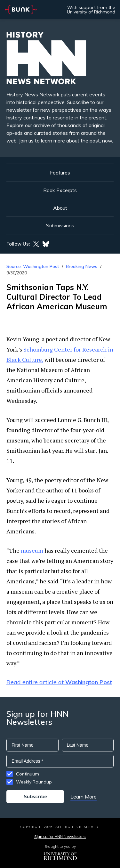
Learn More (84, 797)
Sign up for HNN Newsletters (60, 836)
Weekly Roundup (34, 782)
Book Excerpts (60, 190)
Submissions (60, 225)
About (60, 208)
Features (60, 173)
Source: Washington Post (33, 266)
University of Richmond (91, 12)
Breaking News (82, 266)
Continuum (28, 774)
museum (31, 550)
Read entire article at (59, 682)
